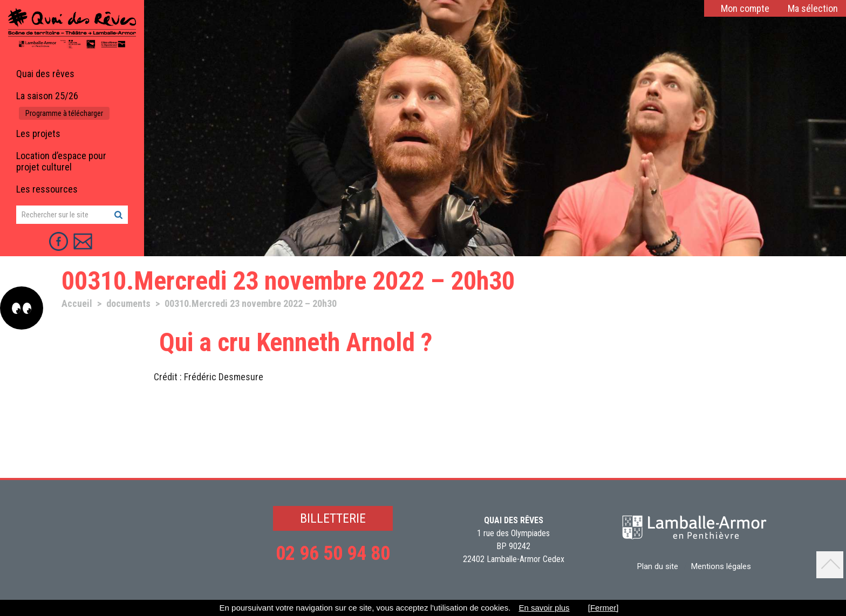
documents (128, 303)
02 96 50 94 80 (333, 553)
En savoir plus (544, 608)
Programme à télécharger (64, 113)
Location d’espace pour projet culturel (61, 161)
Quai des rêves (45, 74)
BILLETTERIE (333, 518)
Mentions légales (721, 566)
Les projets (38, 134)
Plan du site (658, 566)
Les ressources (47, 189)
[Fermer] (603, 608)
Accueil (77, 303)
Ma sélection (813, 8)
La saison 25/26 (47, 96)
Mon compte (745, 8)
